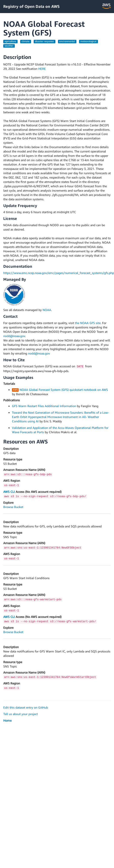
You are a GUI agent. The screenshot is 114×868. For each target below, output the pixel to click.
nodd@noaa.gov (14, 336)
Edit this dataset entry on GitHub (26, 707)
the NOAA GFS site (88, 323)
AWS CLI (9, 492)
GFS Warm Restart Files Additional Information (44, 406)
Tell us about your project (21, 714)
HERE (42, 69)
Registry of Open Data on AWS (31, 6)
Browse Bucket (13, 507)
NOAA (47, 310)
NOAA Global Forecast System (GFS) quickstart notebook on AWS (64, 390)
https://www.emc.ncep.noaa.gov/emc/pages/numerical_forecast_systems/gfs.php (59, 273)
